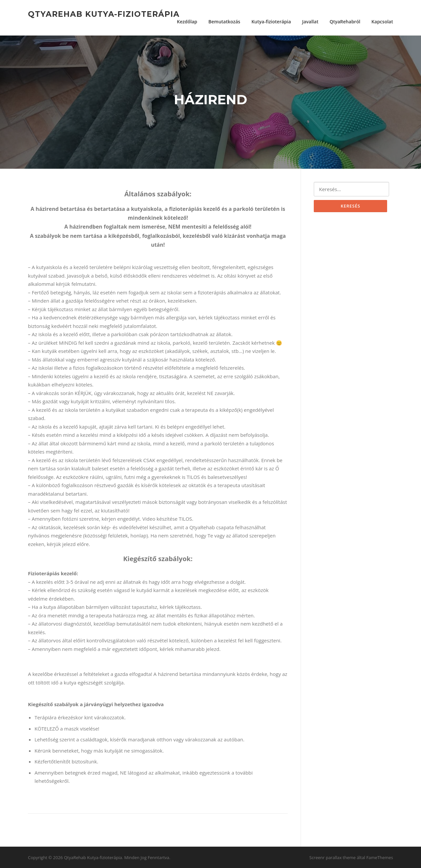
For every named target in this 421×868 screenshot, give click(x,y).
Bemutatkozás (224, 22)
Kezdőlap (187, 22)
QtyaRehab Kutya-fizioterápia (104, 14)
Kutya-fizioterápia (271, 22)
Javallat (310, 22)
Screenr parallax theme (333, 857)
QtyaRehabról (345, 22)
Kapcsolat (382, 22)
